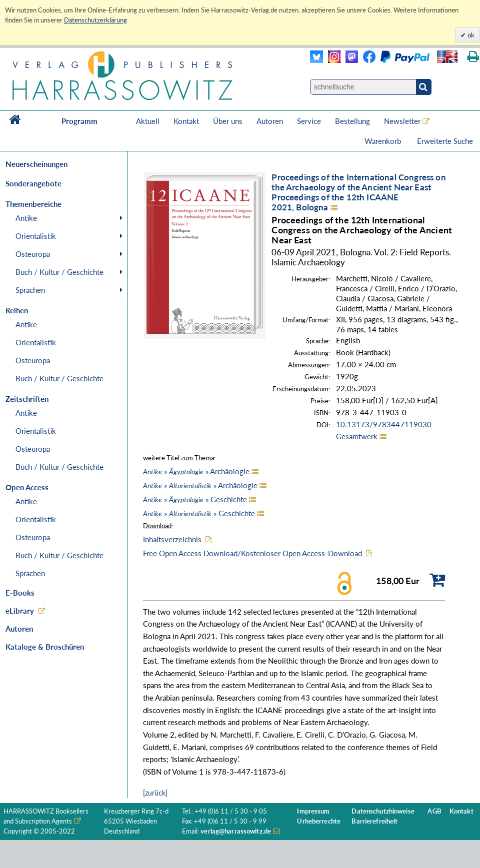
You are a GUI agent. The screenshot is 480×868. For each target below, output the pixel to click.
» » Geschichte (195, 499)
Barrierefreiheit (374, 821)
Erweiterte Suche (445, 141)
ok (470, 35)
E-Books (20, 593)
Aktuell (148, 121)
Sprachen (30, 290)
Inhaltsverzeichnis (172, 539)
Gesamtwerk (357, 436)
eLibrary (20, 611)
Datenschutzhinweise (383, 811)
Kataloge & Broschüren (45, 647)
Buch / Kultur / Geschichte (59, 272)
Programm (79, 121)
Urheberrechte (319, 821)
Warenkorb (384, 141)
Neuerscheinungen (36, 164)
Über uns (228, 121)
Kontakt (186, 121)
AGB (434, 811)
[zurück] (155, 793)
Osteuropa (33, 254)
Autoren (270, 121)
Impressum (313, 811)
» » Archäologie (196, 471)
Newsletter (402, 121)
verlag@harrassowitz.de (236, 831)
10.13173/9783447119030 (384, 424)
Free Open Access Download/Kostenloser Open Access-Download (252, 553)
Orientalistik (36, 236)
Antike (26, 218)
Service (309, 121)
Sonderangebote (33, 183)
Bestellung (352, 121)
